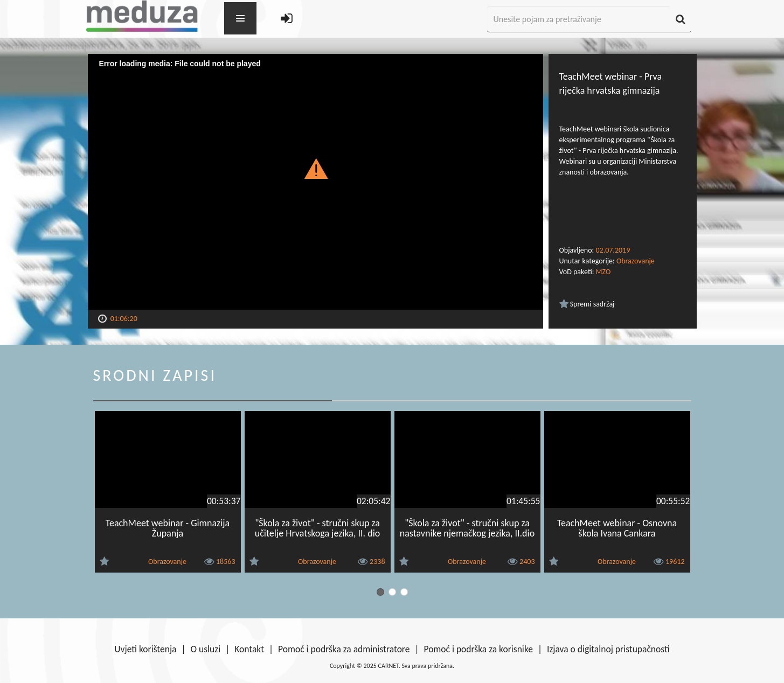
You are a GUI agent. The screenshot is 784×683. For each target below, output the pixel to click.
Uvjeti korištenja (145, 649)
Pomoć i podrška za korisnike (478, 649)
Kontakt (249, 649)
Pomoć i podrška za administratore (344, 649)
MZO (603, 272)
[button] (315, 168)
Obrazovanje (636, 261)
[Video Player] (315, 182)
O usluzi (206, 649)
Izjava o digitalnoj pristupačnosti (608, 649)
